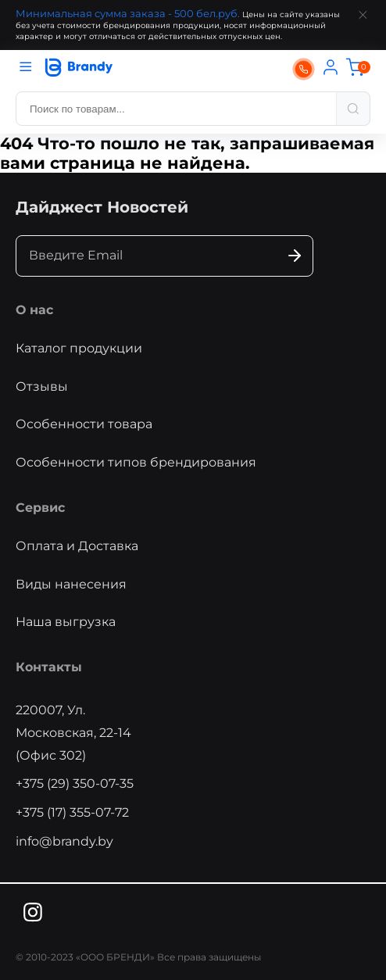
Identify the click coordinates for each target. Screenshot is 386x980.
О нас (34, 310)
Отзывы (42, 386)
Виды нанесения (71, 584)
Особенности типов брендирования (136, 462)
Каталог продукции (79, 348)
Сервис (40, 508)
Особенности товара (84, 424)
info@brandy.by (64, 841)
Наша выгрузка (66, 622)
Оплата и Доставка (77, 546)
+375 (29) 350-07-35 (75, 783)
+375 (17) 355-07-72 (72, 812)
